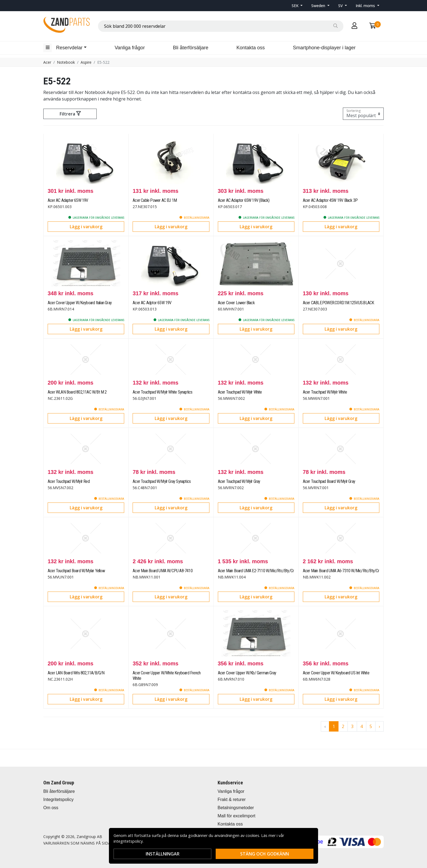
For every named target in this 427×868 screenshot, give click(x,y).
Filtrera (70, 114)
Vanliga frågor (130, 48)
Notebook (66, 62)
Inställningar (163, 854)
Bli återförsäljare (191, 48)
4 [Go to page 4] (362, 726)
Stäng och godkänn (265, 854)
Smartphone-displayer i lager (324, 48)
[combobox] (221, 26)
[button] (297, 6)
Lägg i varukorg (86, 227)
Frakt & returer (232, 800)
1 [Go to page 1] (334, 726)
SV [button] (341, 6)
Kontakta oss (251, 48)
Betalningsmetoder (236, 808)
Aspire (86, 62)
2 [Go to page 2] (343, 726)
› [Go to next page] (379, 726)
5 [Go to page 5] (371, 726)
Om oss (51, 808)
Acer (47, 62)
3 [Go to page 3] (352, 726)
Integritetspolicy (58, 800)
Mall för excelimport (237, 816)
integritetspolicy (128, 841)
